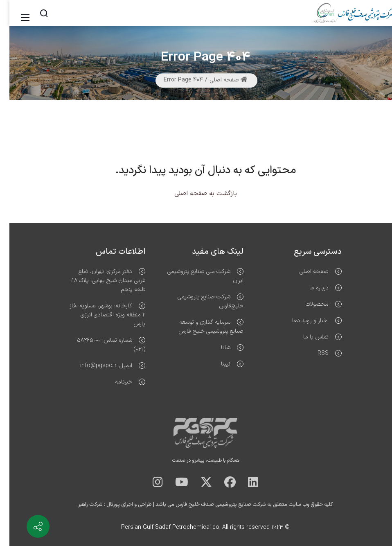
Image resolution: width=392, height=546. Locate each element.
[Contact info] (29, 526)
